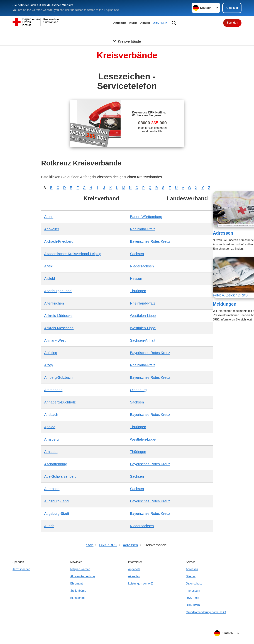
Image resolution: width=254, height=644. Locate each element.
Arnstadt (51, 452)
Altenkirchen (54, 303)
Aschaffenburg (56, 464)
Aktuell (145, 23)
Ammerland (53, 390)
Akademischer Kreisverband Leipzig (73, 254)
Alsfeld (50, 279)
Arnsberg (51, 439)
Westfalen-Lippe (143, 316)
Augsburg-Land (56, 501)
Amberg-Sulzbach (58, 377)
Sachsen (137, 254)
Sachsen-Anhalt (143, 340)
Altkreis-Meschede (59, 328)
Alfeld (49, 266)
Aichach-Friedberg (59, 241)
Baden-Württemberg (146, 217)
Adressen (223, 233)
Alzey (49, 365)
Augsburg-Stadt (57, 514)
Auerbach (52, 489)
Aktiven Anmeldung (83, 576)
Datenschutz (194, 584)
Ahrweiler (52, 229)
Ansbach (51, 415)
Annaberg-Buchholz (60, 402)
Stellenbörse (78, 591)
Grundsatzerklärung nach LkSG (206, 612)
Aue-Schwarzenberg (60, 476)
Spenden (232, 23)
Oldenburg (138, 390)
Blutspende (77, 598)
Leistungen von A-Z (140, 584)
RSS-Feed (193, 598)
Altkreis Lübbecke (58, 316)
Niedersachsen (142, 266)
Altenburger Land (58, 291)
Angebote (120, 23)
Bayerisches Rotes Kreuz (150, 241)
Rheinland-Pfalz (143, 229)
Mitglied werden (80, 569)
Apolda (50, 427)
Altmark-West (55, 340)
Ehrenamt (76, 584)
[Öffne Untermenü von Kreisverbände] (127, 35)
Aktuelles (134, 576)
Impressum (193, 591)
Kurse (133, 23)
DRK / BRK (160, 23)
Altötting (51, 353)
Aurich (49, 526)
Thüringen (138, 291)
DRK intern (193, 605)
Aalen (49, 217)
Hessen (136, 279)
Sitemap (191, 576)
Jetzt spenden (21, 569)
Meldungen (225, 304)
